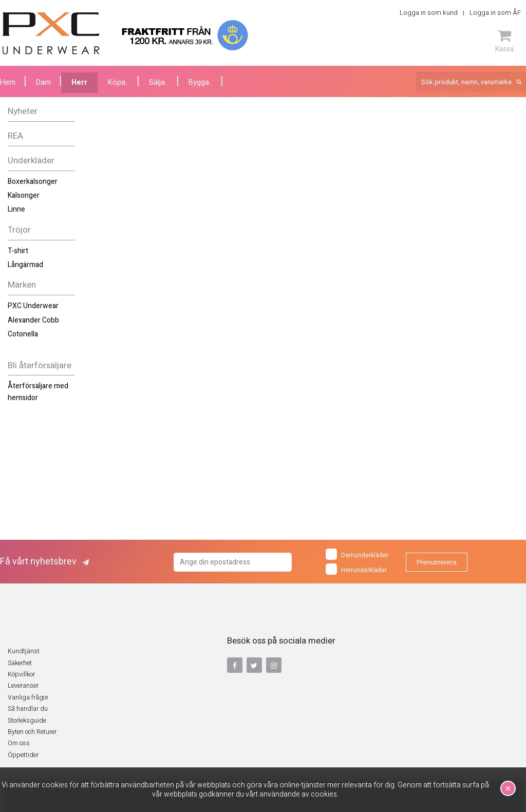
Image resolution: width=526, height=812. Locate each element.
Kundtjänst (24, 651)
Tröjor (19, 230)
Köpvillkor (21, 674)
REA (15, 136)
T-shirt (18, 251)
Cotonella (23, 334)
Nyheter (23, 111)
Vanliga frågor (28, 697)
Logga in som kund (429, 13)
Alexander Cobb (33, 320)
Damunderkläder (357, 554)
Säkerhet (20, 663)
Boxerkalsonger (33, 182)
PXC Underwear (33, 306)
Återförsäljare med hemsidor (38, 392)
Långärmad (25, 265)
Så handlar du (28, 709)
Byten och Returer (32, 732)
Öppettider (23, 755)
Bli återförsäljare (40, 365)
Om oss (19, 743)
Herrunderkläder (356, 569)
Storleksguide (27, 721)
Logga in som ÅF (495, 13)
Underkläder (31, 160)
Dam (43, 82)
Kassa (504, 41)
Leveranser (23, 686)
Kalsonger (24, 195)
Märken (22, 285)
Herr (79, 82)
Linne (16, 209)
